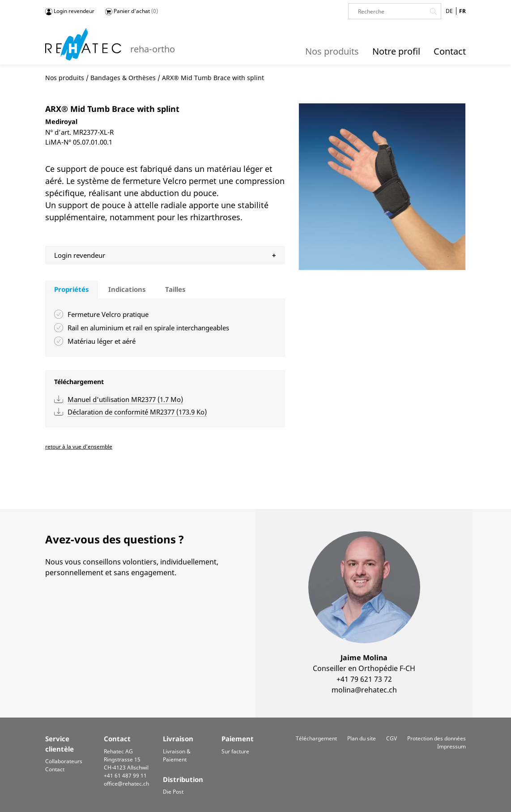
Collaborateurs (64, 761)
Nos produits (65, 78)
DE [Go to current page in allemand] (449, 11)
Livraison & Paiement (177, 755)
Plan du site (362, 738)
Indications (127, 289)
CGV (392, 738)
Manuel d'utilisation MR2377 (125, 399)
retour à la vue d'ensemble (79, 447)
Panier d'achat (132, 11)
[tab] (72, 290)
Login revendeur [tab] (80, 255)
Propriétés (72, 289)
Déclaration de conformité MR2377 (137, 412)
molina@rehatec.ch (364, 690)
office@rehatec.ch (126, 784)
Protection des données (436, 738)
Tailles (175, 289)
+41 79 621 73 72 (364, 679)
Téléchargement (316, 738)
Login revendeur (70, 11)
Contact (55, 769)
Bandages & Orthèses (123, 78)
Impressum (451, 746)
